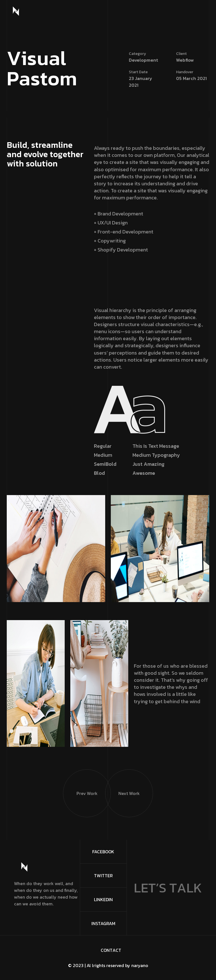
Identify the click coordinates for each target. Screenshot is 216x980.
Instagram (103, 923)
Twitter (103, 876)
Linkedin (103, 899)
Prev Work (80, 783)
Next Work (122, 783)
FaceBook (103, 852)
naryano (140, 965)
